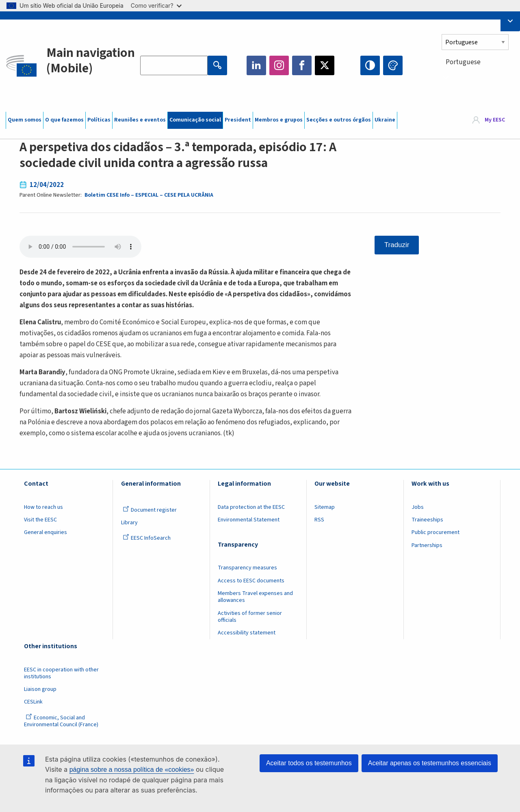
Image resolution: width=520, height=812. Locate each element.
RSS (319, 520)
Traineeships (427, 520)
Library (129, 523)
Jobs (418, 507)
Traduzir (397, 245)
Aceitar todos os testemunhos (309, 763)
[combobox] (478, 77)
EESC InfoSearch (147, 538)
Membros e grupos (279, 120)
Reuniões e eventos (140, 120)
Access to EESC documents (251, 581)
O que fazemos (64, 120)
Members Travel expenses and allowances (255, 597)
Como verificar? (156, 5)
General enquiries (45, 532)
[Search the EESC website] (174, 65)
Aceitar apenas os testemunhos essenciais (430, 763)
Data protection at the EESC (251, 507)
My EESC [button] (495, 120)
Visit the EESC (40, 520)
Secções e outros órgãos (339, 120)
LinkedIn (256, 65)
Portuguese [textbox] (463, 62)
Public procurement (435, 532)
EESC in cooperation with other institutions (61, 673)
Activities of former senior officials (250, 617)
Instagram (279, 65)
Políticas (99, 120)
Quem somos (25, 120)
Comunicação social (195, 120)
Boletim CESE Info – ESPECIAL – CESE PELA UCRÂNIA (149, 195)
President (238, 120)
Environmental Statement (249, 520)
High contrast (370, 65)
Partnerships (427, 545)
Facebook (302, 65)
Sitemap (325, 507)
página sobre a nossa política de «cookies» (132, 770)
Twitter (325, 65)
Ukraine (385, 120)
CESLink (33, 702)
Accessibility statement (247, 633)
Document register (150, 510)
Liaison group (40, 689)
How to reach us (43, 507)
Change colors (393, 65)
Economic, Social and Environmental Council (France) (62, 721)
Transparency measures (247, 568)
